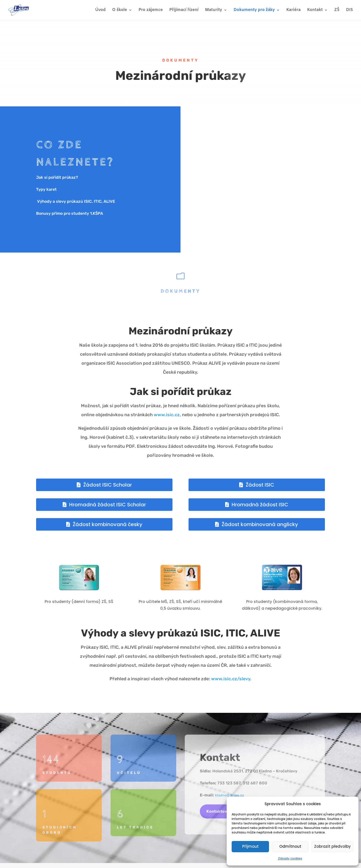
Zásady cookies (290, 858)
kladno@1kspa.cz (230, 795)
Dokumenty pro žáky (254, 10)
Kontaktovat (219, 811)
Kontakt (315, 10)
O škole (119, 10)
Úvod (101, 10)
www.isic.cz (167, 415)
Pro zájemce (151, 10)
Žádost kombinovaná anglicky (260, 524)
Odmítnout (290, 846)
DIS (349, 10)
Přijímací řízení (184, 10)
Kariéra (293, 10)
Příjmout (250, 846)
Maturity (214, 10)
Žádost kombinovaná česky (108, 524)
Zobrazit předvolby (332, 846)
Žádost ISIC (260, 485)
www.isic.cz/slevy (231, 679)
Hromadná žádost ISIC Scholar (108, 505)
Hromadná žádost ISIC (260, 505)
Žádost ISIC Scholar (108, 485)
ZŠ (337, 10)
